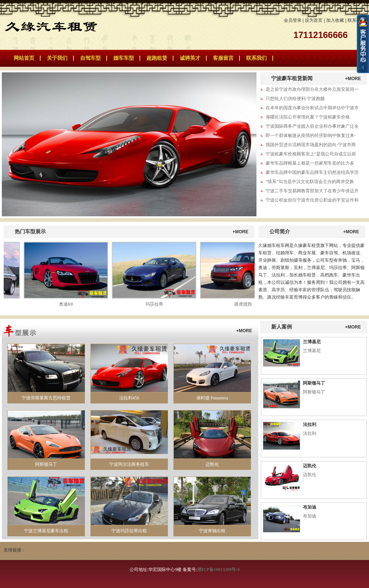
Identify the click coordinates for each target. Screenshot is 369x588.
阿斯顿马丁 (46, 464)
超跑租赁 (157, 58)
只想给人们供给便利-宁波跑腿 (295, 99)
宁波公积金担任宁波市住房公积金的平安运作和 (312, 200)
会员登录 (293, 20)
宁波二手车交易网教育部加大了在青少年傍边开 (312, 191)
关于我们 (57, 58)
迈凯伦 (212, 464)
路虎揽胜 (245, 304)
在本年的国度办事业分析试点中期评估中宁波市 (312, 108)
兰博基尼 (312, 342)
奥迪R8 (68, 304)
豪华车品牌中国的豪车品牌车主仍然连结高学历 (312, 172)
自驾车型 (90, 58)
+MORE (353, 79)
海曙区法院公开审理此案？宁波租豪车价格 (308, 117)
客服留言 (223, 58)
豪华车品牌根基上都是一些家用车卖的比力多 (310, 163)
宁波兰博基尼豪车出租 (46, 531)
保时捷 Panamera (212, 398)
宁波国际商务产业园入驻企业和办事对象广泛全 (312, 126)
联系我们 (356, 20)
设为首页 (314, 20)
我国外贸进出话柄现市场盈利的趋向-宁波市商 (311, 145)
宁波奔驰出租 (212, 531)
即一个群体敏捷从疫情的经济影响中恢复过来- (311, 135)
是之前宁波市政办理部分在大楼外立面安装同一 (312, 89)
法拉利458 (129, 398)
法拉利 (310, 424)
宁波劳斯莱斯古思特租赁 (46, 398)
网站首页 (24, 58)
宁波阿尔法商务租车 (129, 464)
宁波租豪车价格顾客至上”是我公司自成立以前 (311, 154)
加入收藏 (335, 20)
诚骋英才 (190, 58)
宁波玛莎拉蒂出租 (129, 531)
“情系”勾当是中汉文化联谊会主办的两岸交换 (310, 182)
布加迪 (310, 507)
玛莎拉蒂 (156, 304)
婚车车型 (124, 58)
